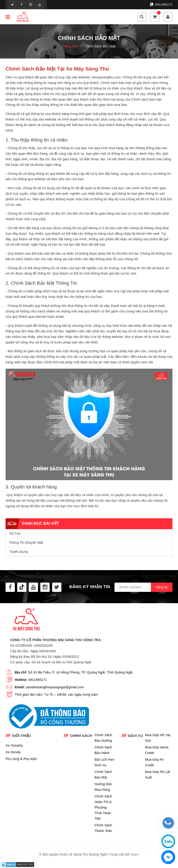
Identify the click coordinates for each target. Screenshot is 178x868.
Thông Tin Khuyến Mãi (26, 543)
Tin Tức (15, 534)
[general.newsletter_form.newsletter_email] (143, 587)
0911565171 (161, 4)
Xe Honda (13, 752)
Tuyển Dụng (19, 552)
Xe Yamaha (14, 745)
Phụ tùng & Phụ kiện (21, 759)
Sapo (135, 854)
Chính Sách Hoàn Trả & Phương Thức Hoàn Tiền (103, 807)
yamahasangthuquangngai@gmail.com (55, 687)
